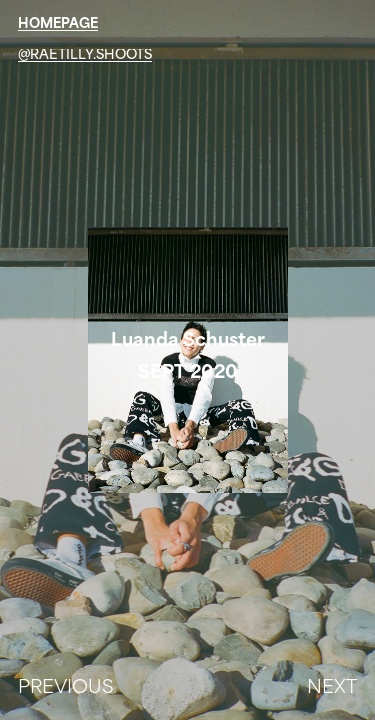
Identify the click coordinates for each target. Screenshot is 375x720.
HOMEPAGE (58, 24)
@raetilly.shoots (85, 55)
